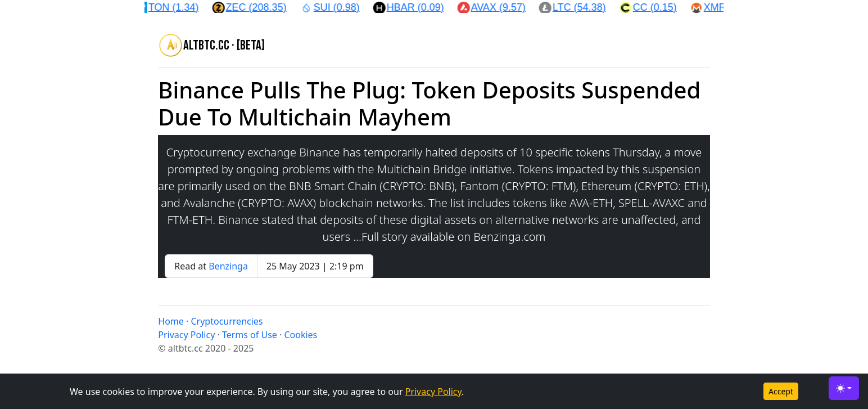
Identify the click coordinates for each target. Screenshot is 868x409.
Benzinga (228, 266)
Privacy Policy (433, 392)
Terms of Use (250, 335)
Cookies (300, 335)
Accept (781, 391)
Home (171, 321)
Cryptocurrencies (227, 321)
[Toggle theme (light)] (844, 388)
